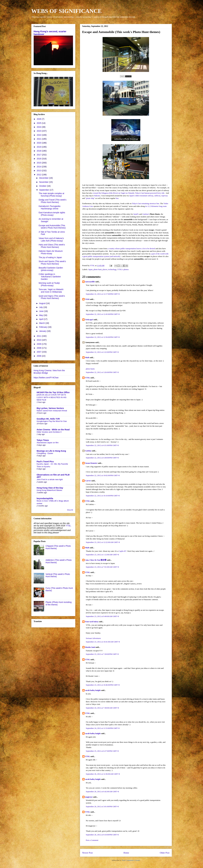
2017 (39, 155)
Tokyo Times (43, 440)
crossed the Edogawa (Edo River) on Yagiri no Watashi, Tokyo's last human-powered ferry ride (128, 193)
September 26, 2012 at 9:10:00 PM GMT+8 (102, 835)
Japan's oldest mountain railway (141, 196)
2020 (39, 143)
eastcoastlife (90, 282)
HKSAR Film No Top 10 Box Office (53, 392)
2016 (39, 159)
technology (112, 269)
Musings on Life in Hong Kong (51, 451)
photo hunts (90, 369)
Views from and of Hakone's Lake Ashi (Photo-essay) (51, 239)
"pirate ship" (90, 198)
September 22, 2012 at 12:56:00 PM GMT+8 (103, 337)
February (44, 327)
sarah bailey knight (93, 690)
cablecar (157, 196)
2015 (39, 163)
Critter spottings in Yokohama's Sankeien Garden (50, 277)
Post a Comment (92, 840)
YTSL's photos (123, 269)
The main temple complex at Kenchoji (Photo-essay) (51, 195)
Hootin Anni (90, 647)
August (43, 303)
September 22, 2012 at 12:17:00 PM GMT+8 (103, 294)
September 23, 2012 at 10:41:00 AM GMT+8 (103, 642)
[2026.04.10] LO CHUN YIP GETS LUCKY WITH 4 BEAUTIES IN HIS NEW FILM (52, 397)
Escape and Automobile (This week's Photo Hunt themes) (52, 227)
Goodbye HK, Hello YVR (48, 419)
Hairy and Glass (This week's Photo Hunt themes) (52, 246)
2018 (39, 151)
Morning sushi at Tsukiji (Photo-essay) (49, 284)
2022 (39, 135)
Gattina (88, 451)
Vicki (87, 299)
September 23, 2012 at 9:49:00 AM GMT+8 (102, 616)
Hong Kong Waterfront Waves (49, 490)
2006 (39, 356)
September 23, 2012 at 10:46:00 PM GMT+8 (103, 685)
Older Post (165, 853)
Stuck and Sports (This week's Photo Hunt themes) (52, 263)
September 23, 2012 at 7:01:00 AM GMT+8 (102, 567)
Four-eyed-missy (92, 622)
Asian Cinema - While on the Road (53, 430)
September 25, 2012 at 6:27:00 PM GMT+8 (102, 751)
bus (117, 198)
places (105, 269)
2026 (39, 119)
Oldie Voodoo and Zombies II (49, 432)
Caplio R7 (123, 551)
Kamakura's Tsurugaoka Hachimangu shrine (49, 207)
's (136, 214)
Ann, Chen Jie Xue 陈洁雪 (96, 560)
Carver (88, 481)
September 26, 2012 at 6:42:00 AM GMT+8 (102, 792)
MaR (87, 357)
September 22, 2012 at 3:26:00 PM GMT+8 (102, 372)
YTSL (88, 378)
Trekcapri (89, 320)
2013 (39, 171)
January (43, 331)
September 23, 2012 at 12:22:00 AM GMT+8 (103, 542)
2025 (39, 123)
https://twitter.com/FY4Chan (46, 378)
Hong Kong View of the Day (50, 488)
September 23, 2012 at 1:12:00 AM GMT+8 (102, 555)
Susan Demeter (91, 463)
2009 (39, 344)
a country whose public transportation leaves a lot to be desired (131, 248)
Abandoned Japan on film (48, 443)
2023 (39, 131)
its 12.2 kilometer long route (156, 206)
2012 (39, 175)
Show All (70, 510)
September (44, 190)
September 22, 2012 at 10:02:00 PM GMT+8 (103, 475)
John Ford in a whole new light (50, 479)
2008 (39, 348)
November (44, 182)
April (41, 319)
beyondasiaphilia (45, 498)
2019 (39, 147)
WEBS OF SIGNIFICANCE (67, 11)
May (41, 315)
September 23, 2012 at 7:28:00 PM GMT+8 (102, 654)
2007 (39, 352)
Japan (90, 269)
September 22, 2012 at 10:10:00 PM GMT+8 (103, 496)
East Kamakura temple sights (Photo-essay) (52, 214)
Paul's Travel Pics (45, 462)
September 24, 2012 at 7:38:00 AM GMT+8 (102, 708)
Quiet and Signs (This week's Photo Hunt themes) (52, 297)
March (42, 323)
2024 (39, 127)
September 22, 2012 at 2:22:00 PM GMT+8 (102, 352)
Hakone (97, 196)
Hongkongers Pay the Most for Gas (52, 421)
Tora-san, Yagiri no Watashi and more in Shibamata (51, 291)
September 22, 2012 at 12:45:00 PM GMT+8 (103, 314)
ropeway (165, 196)
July (41, 307)
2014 (39, 167)
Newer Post (87, 853)
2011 (39, 336)
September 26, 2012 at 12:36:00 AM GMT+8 (103, 774)
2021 (39, 139)
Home (126, 853)
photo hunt (98, 269)
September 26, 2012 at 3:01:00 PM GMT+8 (102, 806)
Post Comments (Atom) (131, 860)
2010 (39, 340)
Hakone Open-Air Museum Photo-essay (51, 252)
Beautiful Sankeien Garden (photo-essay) (51, 269)
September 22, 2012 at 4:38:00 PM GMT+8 (102, 458)
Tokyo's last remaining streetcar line (146, 203)
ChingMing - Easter (45, 453)
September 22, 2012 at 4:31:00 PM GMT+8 (102, 445)
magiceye (89, 797)
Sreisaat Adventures (93, 638)
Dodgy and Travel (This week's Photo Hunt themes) (52, 201)
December (44, 178)
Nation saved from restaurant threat (52, 411)
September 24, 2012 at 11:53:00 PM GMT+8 (103, 728)
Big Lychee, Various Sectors (50, 408)
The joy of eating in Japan (50, 257)
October (43, 186)
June (42, 311)
